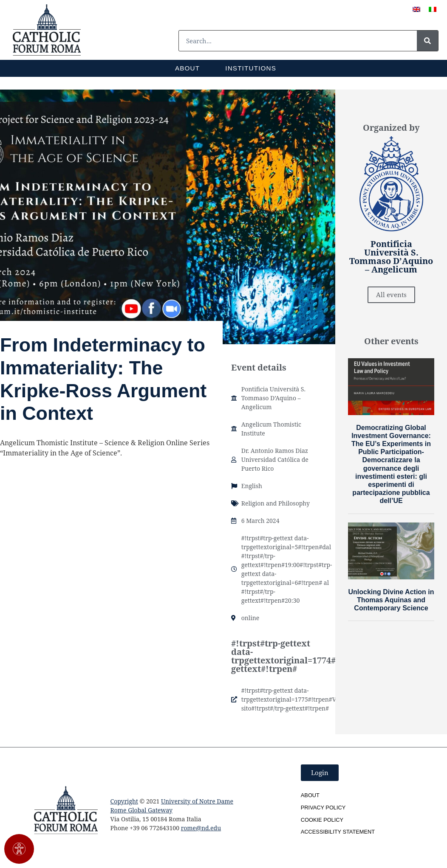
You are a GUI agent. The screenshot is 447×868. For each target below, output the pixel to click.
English (252, 486)
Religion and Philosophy (276, 503)
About (187, 68)
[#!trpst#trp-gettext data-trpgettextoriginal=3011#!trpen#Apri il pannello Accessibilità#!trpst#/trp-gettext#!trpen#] (19, 849)
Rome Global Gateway (141, 810)
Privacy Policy (323, 808)
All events (391, 295)
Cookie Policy (322, 820)
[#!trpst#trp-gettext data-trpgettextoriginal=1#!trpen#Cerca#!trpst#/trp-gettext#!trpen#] (427, 41)
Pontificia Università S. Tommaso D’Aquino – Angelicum (273, 398)
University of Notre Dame (197, 801)
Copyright (124, 801)
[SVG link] (47, 30)
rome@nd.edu (201, 828)
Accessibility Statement (338, 832)
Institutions (251, 68)
